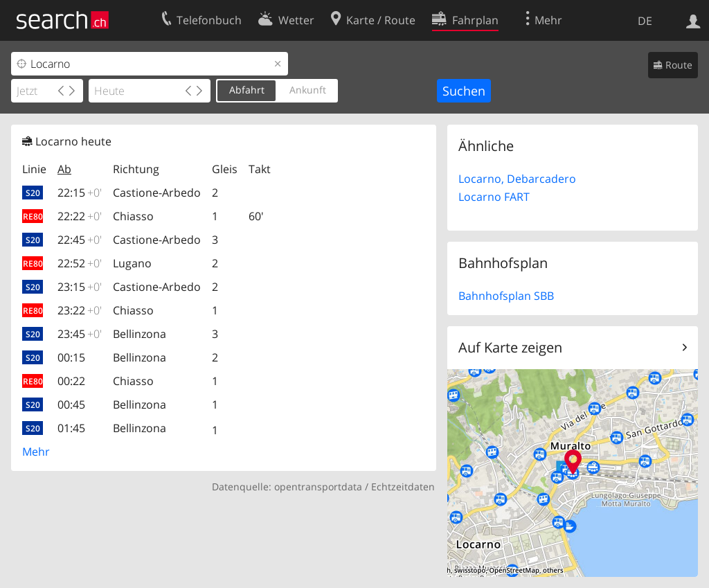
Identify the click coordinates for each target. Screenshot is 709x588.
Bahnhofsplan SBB (506, 296)
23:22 (80, 310)
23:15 (80, 287)
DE (645, 21)
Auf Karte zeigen (510, 347)
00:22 (71, 381)
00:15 (71, 357)
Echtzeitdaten (403, 487)
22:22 (80, 216)
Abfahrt (247, 90)
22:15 (80, 193)
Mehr (36, 452)
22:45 (80, 240)
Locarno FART (494, 197)
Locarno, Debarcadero (517, 179)
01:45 (71, 428)
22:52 (80, 263)
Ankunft (308, 90)
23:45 (80, 334)
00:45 (71, 404)
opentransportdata (318, 487)
